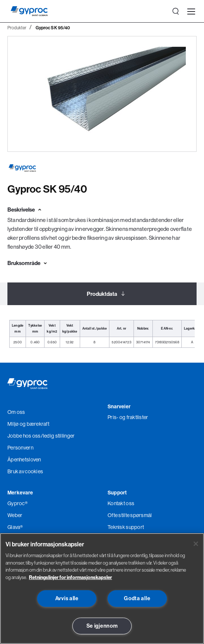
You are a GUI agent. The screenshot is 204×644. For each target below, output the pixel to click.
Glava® (15, 527)
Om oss (16, 412)
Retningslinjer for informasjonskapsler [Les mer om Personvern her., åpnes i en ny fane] (70, 577)
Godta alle (137, 598)
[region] (102, 589)
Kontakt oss (121, 503)
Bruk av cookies (25, 471)
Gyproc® (17, 503)
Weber (15, 515)
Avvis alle (67, 598)
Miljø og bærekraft (28, 424)
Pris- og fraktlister (128, 417)
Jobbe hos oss (24, 436)
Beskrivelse (21, 210)
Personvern (20, 448)
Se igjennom (102, 626)
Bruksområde (24, 263)
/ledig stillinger (58, 436)
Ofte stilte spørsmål (130, 515)
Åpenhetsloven (24, 460)
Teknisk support (126, 527)
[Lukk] (196, 544)
